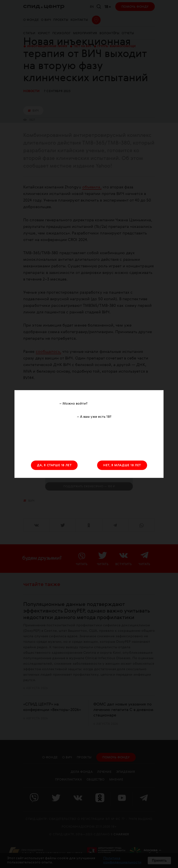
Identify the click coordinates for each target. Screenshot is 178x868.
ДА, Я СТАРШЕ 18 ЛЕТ (54, 465)
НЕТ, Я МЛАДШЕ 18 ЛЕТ (122, 465)
